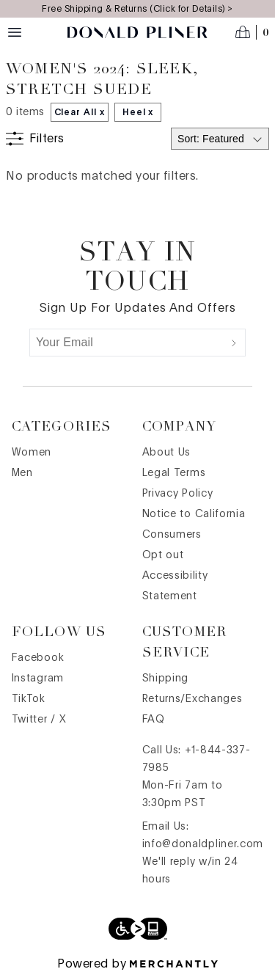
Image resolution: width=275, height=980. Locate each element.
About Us (167, 453)
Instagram (38, 679)
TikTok (29, 699)
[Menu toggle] (15, 32)
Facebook (38, 658)
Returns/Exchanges (192, 699)
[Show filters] (35, 139)
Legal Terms (174, 473)
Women (32, 453)
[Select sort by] (220, 139)
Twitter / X (39, 720)
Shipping (166, 679)
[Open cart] (252, 32)
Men (22, 473)
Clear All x (80, 112)
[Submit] (234, 343)
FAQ (154, 720)
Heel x (138, 112)
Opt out (163, 555)
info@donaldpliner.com (203, 844)
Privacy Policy (178, 494)
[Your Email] (126, 343)
